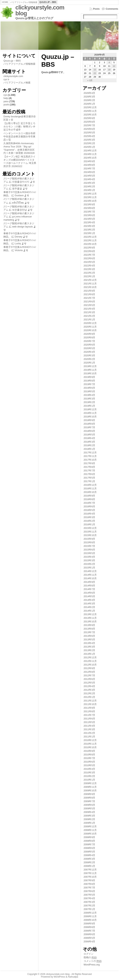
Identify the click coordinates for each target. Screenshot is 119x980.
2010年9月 (89, 751)
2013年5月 (89, 639)
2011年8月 (89, 711)
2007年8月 (89, 884)
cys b (6, 79)
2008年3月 (89, 859)
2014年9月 (89, 582)
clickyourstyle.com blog (40, 10)
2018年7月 (89, 427)
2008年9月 (89, 837)
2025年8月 (89, 122)
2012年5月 (89, 683)
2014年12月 (90, 571)
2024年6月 (89, 172)
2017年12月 (90, 453)
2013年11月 (90, 618)
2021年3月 (89, 312)
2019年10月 (90, 373)
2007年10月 (90, 877)
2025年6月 (89, 129)
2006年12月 (90, 913)
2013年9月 (89, 625)
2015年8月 (89, 542)
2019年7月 (89, 384)
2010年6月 (89, 762)
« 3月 (90, 80)
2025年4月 (89, 136)
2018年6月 (89, 431)
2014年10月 (90, 578)
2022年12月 (90, 237)
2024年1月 (89, 190)
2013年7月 (89, 632)
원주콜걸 (17, 189)
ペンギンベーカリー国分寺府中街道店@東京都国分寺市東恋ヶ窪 (19, 137)
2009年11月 (90, 787)
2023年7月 (89, 212)
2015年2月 (89, 564)
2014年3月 (89, 604)
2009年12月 (90, 783)
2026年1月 (89, 104)
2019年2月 (89, 402)
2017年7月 (89, 471)
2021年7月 (89, 298)
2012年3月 (89, 690)
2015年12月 (90, 528)
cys (5, 95)
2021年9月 (89, 291)
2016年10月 (90, 492)
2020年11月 (90, 327)
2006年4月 (89, 941)
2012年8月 (89, 672)
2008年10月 (90, 834)
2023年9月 (89, 204)
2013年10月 (90, 622)
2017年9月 (89, 463)
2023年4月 (89, 222)
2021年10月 (90, 287)
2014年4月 (89, 600)
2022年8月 (89, 251)
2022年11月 (90, 240)
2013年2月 (89, 650)
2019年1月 (89, 406)
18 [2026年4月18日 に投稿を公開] (109, 70)
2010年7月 (89, 758)
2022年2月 (89, 273)
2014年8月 (89, 586)
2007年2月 (89, 906)
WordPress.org (92, 965)
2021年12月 (90, 280)
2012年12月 (90, 657)
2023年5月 (89, 219)
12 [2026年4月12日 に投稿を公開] (114, 66)
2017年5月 (89, 478)
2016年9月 (89, 496)
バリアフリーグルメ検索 (17, 83)
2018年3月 (89, 442)
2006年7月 (89, 931)
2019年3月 (89, 399)
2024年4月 (89, 179)
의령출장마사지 (21, 182)
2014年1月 (89, 611)
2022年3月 (89, 269)
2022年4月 (89, 266)
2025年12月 (90, 107)
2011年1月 (89, 737)
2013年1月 (89, 654)
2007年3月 (89, 902)
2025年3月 (89, 140)
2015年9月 (89, 539)
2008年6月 (89, 848)
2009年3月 (89, 816)
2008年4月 (89, 855)
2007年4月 (89, 898)
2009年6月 (89, 805)
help (6, 98)
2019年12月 (90, 366)
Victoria (19, 250)
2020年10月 (90, 330)
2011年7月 (89, 715)
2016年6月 (89, 506)
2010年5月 (89, 765)
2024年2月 (89, 186)
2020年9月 (89, 334)
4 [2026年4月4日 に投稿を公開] (109, 62)
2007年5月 (89, 895)
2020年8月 (89, 337)
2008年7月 (89, 844)
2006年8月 (89, 927)
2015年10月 (90, 535)
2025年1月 (89, 147)
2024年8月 (89, 165)
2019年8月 (89, 381)
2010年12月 (90, 740)
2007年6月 (89, 891)
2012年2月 (89, 693)
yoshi (6, 105)
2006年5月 (89, 938)
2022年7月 (89, 255)
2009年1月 (89, 823)
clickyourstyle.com (13, 76)
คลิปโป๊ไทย (18, 203)
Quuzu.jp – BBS (12, 61)
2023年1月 (89, 233)
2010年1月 (89, 780)
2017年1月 (89, 481)
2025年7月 (89, 125)
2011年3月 (89, 729)
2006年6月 (89, 934)
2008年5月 (89, 852)
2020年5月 (89, 348)
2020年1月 (89, 363)
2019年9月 (89, 377)
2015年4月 (89, 557)
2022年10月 (90, 244)
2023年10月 (90, 201)
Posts (96, 9)
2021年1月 (89, 320)
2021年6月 (89, 302)
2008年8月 (89, 841)
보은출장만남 (19, 210)
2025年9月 (89, 118)
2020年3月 (89, 355)
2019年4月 (89, 395)
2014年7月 (89, 589)
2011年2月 (89, 733)
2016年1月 (89, 524)
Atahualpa (73, 977)
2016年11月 (90, 488)
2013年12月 (90, 614)
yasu (6, 101)
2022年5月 (89, 262)
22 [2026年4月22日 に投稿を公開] (95, 73)
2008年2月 (89, 862)
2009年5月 (89, 808)
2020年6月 (89, 345)
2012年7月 (89, 675)
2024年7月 (89, 169)
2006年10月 (90, 920)
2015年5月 (89, 553)
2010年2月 (89, 776)
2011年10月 (90, 704)
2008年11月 (90, 830)
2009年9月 (89, 794)
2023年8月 (89, 208)
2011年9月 (89, 708)
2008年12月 (90, 826)
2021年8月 (89, 294)
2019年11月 (90, 370)
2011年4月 (89, 726)
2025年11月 (90, 111)
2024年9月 (89, 161)
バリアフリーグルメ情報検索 (19, 64)
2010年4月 (89, 769)
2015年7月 (89, 546)
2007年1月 (89, 909)
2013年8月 (89, 629)
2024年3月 (89, 183)
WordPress (59, 977)
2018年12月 (90, 409)
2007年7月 (89, 888)
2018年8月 (89, 424)
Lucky (18, 243)
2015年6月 (89, 550)
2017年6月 (89, 474)
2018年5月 (89, 435)
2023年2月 (89, 230)
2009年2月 (89, 819)
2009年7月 (89, 801)
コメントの (93, 961)
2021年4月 (89, 309)
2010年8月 (89, 755)
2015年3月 (89, 560)
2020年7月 (89, 341)
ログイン (89, 954)
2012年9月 (89, 668)
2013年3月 (89, 647)
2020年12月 (90, 323)
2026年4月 (89, 93)
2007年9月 (89, 880)
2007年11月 (90, 873)
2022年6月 (89, 258)
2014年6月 (89, 593)
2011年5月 (89, 722)
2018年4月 (89, 438)
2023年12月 (90, 194)
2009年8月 (89, 798)
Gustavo (19, 195)
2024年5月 (89, 176)
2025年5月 (89, 133)
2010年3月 (89, 773)
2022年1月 (89, 276)
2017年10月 (90, 460)
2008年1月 (89, 866)
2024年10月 (90, 158)
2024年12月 (90, 151)
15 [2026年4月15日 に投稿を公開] (95, 70)
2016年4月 (89, 514)
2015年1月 (89, 568)
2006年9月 (89, 924)
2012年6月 (89, 679)
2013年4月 (89, 643)
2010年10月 (90, 747)
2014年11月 (90, 575)
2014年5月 (89, 596)
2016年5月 (89, 510)
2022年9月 (89, 248)
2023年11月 (90, 197)
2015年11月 (90, 532)
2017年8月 (89, 467)
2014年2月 (89, 607)
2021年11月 (90, 284)
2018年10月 (90, 417)
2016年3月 (89, 517)
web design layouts (22, 227)
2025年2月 (89, 143)
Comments (112, 9)
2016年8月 (89, 499)
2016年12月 (90, 485)
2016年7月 (89, 503)
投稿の (90, 957)
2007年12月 (90, 870)
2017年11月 (90, 456)
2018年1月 (89, 449)
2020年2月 (89, 359)
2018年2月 (89, 445)
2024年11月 (90, 154)
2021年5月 (89, 305)
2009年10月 (90, 790)
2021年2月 (89, 316)
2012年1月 (89, 697)
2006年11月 (90, 916)
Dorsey (18, 237)
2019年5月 (89, 391)
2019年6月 (89, 388)
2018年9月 (89, 420)
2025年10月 (90, 115)
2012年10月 (90, 665)
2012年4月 (89, 686)
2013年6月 (89, 636)
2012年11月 (90, 661)
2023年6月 (89, 215)
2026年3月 (89, 97)
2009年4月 (89, 812)
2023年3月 (89, 226)
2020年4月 (89, 352)
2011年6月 (89, 719)
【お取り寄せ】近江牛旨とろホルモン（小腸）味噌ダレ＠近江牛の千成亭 (19, 126)
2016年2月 (89, 521)
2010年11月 (90, 744)
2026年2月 (89, 100)
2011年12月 (90, 701)
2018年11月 (90, 413)
